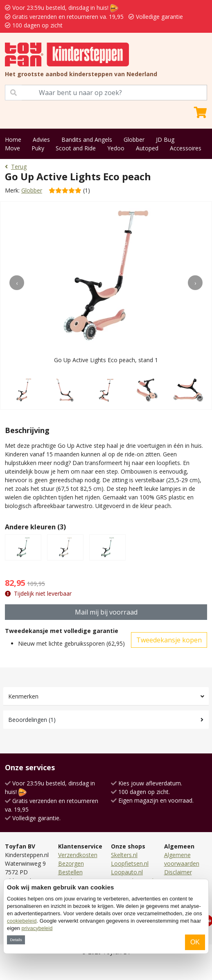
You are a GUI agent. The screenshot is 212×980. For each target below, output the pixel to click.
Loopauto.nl (127, 872)
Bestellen (70, 872)
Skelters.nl (124, 855)
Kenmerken (23, 696)
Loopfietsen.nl (130, 863)
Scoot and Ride (76, 148)
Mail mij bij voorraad (106, 612)
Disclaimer (178, 872)
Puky (38, 148)
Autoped (147, 148)
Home (13, 140)
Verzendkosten (78, 855)
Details (16, 940)
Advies (41, 140)
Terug (16, 167)
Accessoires (186, 148)
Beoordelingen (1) (32, 720)
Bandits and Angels (87, 140)
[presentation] (17, 283)
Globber (134, 140)
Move (12, 148)
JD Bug (165, 140)
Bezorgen (71, 863)
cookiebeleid (22, 921)
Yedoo (116, 148)
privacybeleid (37, 928)
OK (195, 942)
